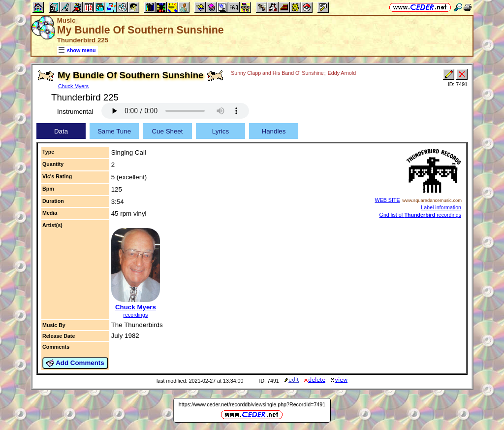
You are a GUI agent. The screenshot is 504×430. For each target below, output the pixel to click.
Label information (441, 207)
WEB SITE (388, 200)
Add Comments (75, 363)
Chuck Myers (73, 86)
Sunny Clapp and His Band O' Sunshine (277, 73)
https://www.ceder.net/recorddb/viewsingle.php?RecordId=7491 (252, 404)
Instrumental (75, 112)
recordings (136, 315)
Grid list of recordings (420, 215)
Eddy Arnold (342, 73)
